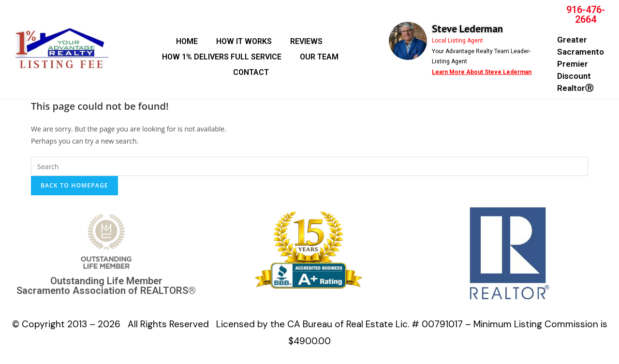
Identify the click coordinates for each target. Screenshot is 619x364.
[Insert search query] (309, 166)
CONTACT (251, 72)
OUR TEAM (319, 57)
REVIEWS (306, 41)
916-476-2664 (586, 15)
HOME (187, 41)
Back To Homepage (74, 185)
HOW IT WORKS (244, 41)
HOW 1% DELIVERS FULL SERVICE (222, 57)
